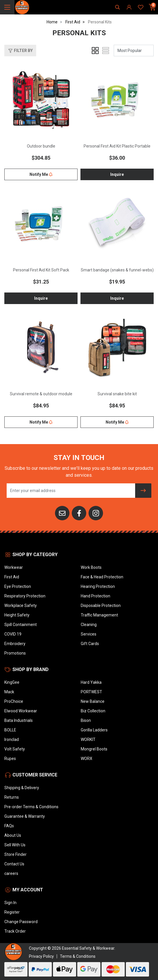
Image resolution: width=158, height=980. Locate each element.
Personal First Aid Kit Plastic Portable (117, 146)
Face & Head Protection (102, 577)
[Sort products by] (134, 51)
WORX (87, 759)
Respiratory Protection (25, 596)
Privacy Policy (41, 956)
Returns (12, 797)
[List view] (106, 51)
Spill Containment (21, 625)
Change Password (21, 922)
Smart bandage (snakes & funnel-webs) (117, 270)
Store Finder (15, 854)
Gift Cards (90, 644)
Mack (9, 692)
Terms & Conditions (78, 956)
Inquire (117, 174)
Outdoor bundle (41, 146)
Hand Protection (95, 596)
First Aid (12, 577)
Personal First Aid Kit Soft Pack (41, 270)
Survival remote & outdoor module (41, 394)
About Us (13, 835)
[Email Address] (71, 491)
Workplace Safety (21, 605)
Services (89, 634)
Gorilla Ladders (94, 730)
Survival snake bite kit (117, 394)
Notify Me (41, 174)
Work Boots (91, 567)
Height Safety (17, 615)
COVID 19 (13, 634)
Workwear (14, 567)
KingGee (12, 682)
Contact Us (14, 864)
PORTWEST (91, 692)
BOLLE (10, 730)
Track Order (15, 931)
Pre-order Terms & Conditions (31, 807)
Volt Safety (15, 749)
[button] (20, 51)
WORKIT (88, 739)
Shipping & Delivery (22, 788)
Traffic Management (99, 615)
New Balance (93, 701)
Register (12, 912)
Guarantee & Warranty (25, 816)
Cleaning (89, 625)
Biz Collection (93, 711)
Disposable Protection (101, 605)
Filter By (20, 51)
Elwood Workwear (21, 711)
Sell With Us (15, 845)
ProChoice (14, 701)
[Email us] (62, 513)
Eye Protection (18, 586)
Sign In (10, 903)
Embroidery (15, 644)
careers (11, 873)
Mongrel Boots (94, 749)
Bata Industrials (19, 720)
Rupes (10, 759)
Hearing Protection (98, 586)
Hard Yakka (91, 682)
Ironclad (12, 739)
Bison (86, 720)
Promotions (15, 653)
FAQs (9, 826)
